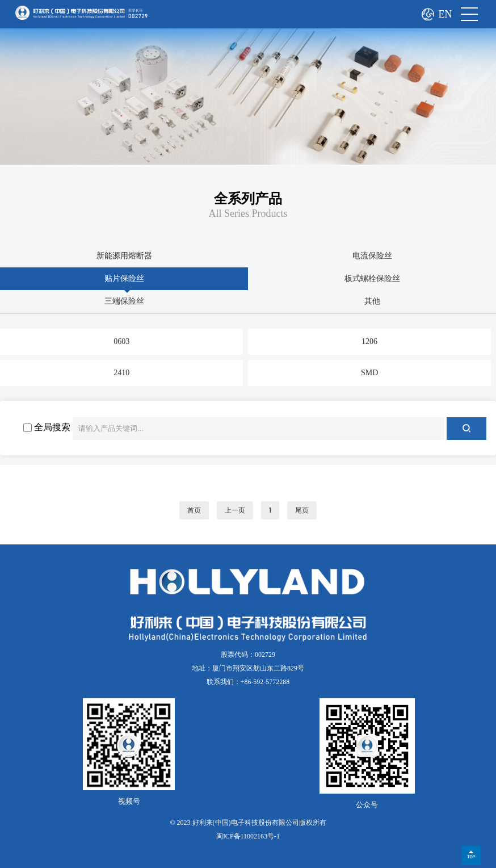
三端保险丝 (124, 301)
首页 (194, 510)
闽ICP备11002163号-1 (248, 836)
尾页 (302, 510)
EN (445, 14)
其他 (372, 301)
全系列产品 (248, 199)
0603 (121, 341)
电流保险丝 (372, 256)
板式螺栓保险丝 (372, 278)
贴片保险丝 (124, 278)
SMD (369, 373)
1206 (369, 341)
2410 (121, 373)
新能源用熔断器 (124, 256)
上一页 (235, 510)
